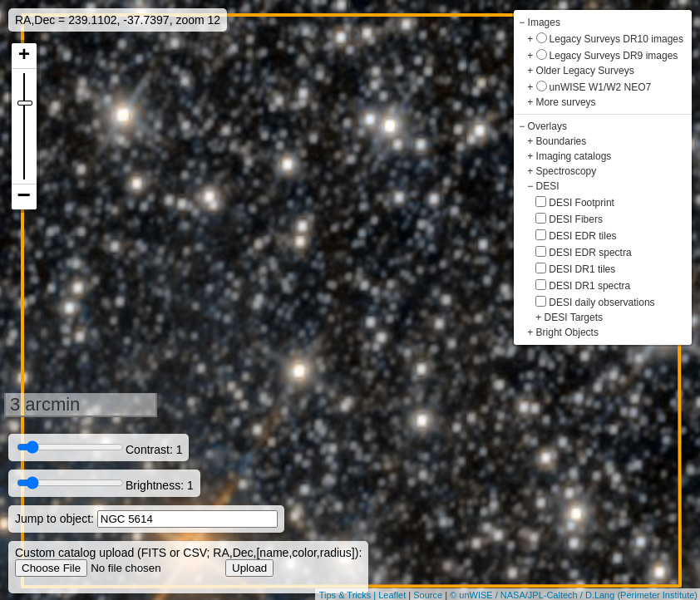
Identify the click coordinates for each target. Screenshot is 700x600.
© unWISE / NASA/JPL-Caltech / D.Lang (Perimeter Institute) (574, 595)
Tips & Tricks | (349, 595)
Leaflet (392, 595)
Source (428, 595)
